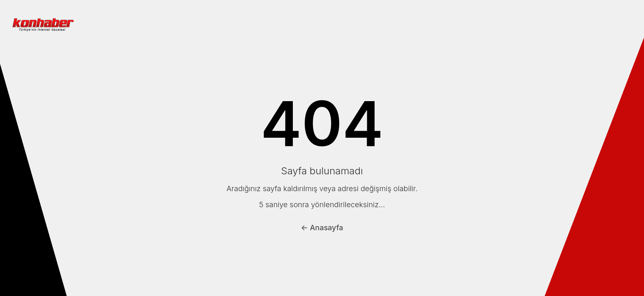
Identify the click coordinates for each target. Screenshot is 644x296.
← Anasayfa (322, 228)
